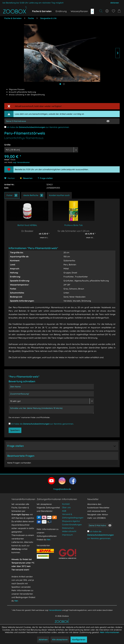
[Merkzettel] (113, 11)
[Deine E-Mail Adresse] (97, 525)
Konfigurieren (79, 640)
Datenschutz (68, 528)
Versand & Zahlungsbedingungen (73, 516)
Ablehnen (43, 640)
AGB (64, 511)
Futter (12, 195)
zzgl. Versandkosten (21, 162)
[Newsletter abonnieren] (110, 525)
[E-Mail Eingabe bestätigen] (108, 121)
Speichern (15, 430)
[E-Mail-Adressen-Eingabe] (50, 121)
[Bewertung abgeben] (51, 401)
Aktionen (115, 3)
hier (16, 601)
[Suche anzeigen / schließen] (101, 11)
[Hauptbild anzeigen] (60, 84)
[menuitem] (107, 11)
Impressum (67, 535)
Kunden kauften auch (59, 195)
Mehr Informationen (110, 632)
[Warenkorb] (120, 11)
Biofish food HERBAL (27, 225)
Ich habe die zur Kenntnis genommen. (38, 127)
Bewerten (26, 178)
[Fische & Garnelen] (42, 11)
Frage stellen (46, 178)
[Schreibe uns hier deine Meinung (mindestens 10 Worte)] (51, 410)
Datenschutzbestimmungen (32, 127)
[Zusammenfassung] (51, 394)
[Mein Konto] (107, 11)
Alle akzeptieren (60, 640)
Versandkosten (55, 610)
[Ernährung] (61, 11)
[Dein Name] (51, 387)
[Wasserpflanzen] (79, 11)
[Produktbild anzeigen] (64, 84)
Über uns (66, 507)
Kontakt (66, 504)
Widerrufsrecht (69, 531)
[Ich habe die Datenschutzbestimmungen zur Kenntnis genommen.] (5, 127)
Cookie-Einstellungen (72, 525)
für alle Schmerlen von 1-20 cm (74, 231)
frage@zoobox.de (62, 489)
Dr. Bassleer (27, 231)
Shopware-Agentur (71, 521)
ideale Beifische (33, 195)
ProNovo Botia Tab (74, 225)
